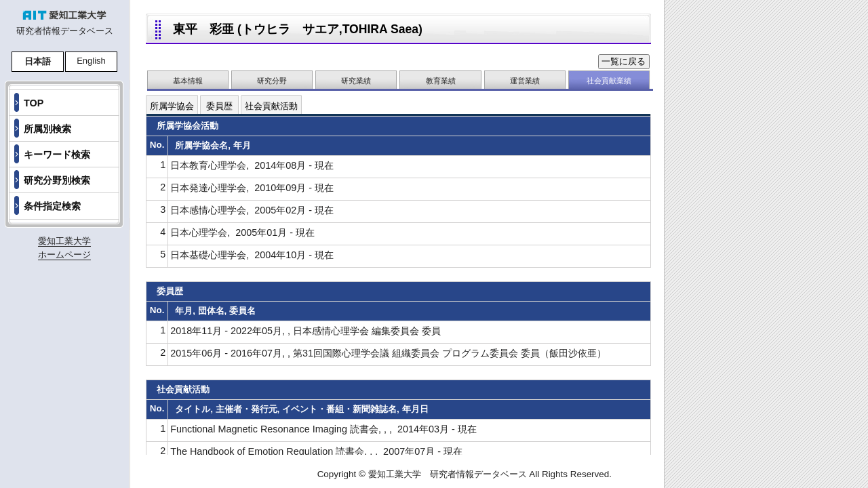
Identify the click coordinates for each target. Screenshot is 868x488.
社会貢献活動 (271, 106)
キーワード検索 (57, 155)
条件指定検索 (52, 206)
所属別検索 (47, 129)
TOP (34, 103)
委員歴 (219, 106)
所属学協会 (172, 106)
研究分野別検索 (57, 180)
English (91, 61)
